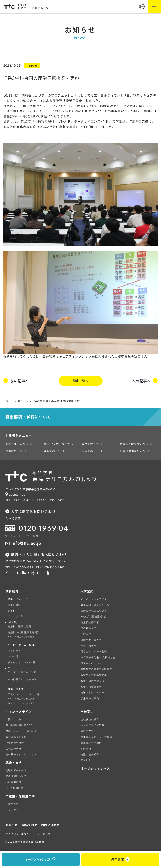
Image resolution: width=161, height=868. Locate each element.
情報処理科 (14, 649)
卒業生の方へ (52, 449)
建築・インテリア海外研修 (21, 730)
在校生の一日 (13, 747)
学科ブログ (30, 824)
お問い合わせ (50, 824)
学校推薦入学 (88, 627)
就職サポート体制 (16, 769)
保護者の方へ (14, 449)
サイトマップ (42, 833)
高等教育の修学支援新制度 (96, 668)
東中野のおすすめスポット (21, 753)
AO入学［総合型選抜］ (94, 615)
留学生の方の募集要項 (94, 673)
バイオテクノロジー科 (21, 702)
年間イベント (13, 718)
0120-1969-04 (43, 527)
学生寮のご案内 (90, 697)
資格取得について (16, 775)
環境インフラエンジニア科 (22, 695)
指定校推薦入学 (90, 621)
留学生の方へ (90, 449)
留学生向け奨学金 (91, 685)
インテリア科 (16, 615)
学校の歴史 (87, 730)
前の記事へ (20, 380)
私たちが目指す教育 (92, 724)
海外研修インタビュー (19, 735)
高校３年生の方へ (17, 442)
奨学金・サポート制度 (94, 650)
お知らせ (12, 824)
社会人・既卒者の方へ (134, 442)
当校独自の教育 (90, 718)
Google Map (17, 493)
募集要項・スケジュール (95, 603)
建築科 (12, 609)
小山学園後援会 (15, 781)
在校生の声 (12, 808)
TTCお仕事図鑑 (14, 787)
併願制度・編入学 (91, 638)
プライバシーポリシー (19, 833)
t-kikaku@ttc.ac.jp (34, 571)
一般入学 (86, 633)
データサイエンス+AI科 (21, 661)
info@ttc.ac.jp (26, 542)
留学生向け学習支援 (92, 679)
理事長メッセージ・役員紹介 (98, 735)
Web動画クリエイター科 (22, 678)
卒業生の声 (12, 802)
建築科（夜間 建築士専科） (23, 633)
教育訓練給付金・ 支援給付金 (98, 656)
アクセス (86, 759)
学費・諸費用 (88, 644)
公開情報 (86, 747)
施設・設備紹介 (90, 753)
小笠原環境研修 (15, 741)
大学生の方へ (90, 442)
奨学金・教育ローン (92, 662)
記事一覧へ (81, 380)
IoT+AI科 (13, 655)
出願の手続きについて (94, 609)
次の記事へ (141, 380)
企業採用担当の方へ (133, 449)
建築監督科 (14, 603)
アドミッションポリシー (95, 598)
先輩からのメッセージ (94, 691)
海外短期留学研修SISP (19, 724)
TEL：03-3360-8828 (19, 566)
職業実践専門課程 (91, 741)
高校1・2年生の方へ (57, 442)
